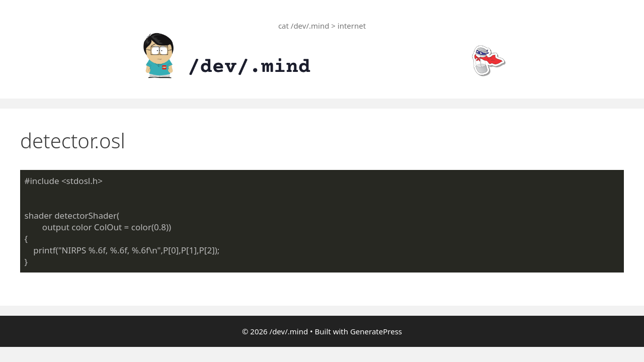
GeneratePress (376, 331)
